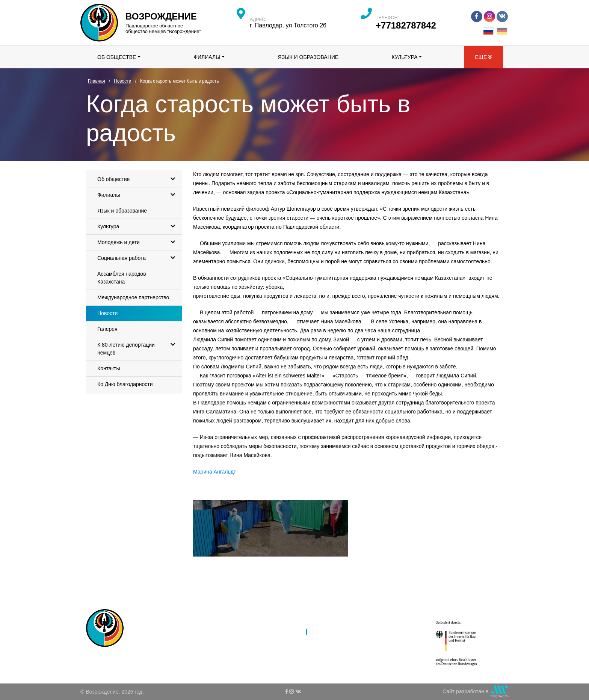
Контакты (109, 368)
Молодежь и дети (138, 242)
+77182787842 (406, 25)
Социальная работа (138, 258)
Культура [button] (405, 57)
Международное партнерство (133, 297)
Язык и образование (308, 57)
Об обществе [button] (117, 57)
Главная (244, 612)
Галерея (107, 329)
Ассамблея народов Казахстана (122, 278)
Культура (138, 227)
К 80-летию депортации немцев (138, 346)
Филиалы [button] (207, 57)
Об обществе (138, 179)
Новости (107, 313)
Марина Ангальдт (214, 472)
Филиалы (138, 195)
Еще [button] (483, 57)
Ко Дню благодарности (125, 384)
